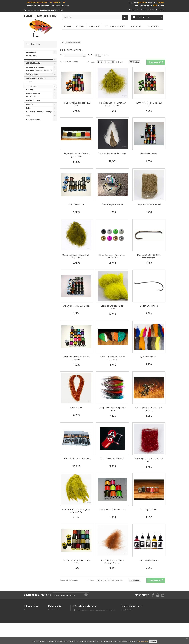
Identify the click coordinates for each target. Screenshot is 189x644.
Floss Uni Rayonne (149, 154)
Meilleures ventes (30, 616)
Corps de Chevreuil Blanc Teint (113, 307)
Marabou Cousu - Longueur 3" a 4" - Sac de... (113, 104)
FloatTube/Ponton (33, 97)
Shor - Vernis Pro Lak (149, 560)
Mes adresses (53, 613)
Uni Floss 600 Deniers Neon (113, 509)
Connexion (160, 10)
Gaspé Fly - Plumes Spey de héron (113, 409)
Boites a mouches (33, 93)
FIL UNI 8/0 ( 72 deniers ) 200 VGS (149, 104)
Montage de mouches (34, 119)
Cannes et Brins (32, 86)
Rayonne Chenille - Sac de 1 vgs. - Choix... (76, 155)
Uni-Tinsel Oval (76, 205)
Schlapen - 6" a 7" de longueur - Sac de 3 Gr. (76, 511)
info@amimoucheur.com (92, 624)
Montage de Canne (33, 63)
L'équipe (80, 26)
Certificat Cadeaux (33, 101)
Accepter (153, 641)
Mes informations (55, 616)
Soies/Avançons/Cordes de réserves (36, 80)
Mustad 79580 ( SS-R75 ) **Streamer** (149, 256)
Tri (61, 55)
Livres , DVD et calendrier (36, 67)
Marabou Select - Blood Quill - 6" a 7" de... (76, 256)
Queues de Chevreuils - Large (113, 154)
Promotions (152, 26)
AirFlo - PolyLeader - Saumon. (76, 458)
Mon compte (55, 606)
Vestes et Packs (32, 75)
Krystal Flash (76, 408)
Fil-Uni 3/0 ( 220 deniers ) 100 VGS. (76, 562)
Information (34, 128)
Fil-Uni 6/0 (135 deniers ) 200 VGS (76, 104)
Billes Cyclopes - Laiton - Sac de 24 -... (149, 409)
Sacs (28, 116)
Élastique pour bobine (113, 205)
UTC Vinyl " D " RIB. (149, 509)
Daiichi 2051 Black (149, 306)
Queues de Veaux (149, 357)
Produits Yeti (31, 52)
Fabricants (33, 148)
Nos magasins (33, 139)
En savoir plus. (143, 641)
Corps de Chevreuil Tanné (149, 205)
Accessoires (31, 60)
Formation (94, 26)
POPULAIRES (31, 56)
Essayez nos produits (115, 26)
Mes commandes (54, 610)
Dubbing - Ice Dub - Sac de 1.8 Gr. (149, 460)
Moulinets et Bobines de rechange (39, 112)
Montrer (91, 55)
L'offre (68, 26)
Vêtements (30, 71)
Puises (29, 108)
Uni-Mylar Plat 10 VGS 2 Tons (76, 306)
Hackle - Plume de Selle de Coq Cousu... (113, 358)
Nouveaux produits (31, 613)
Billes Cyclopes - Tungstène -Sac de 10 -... (113, 256)
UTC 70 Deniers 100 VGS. (113, 458)
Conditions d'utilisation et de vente (40, 135)
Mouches (30, 89)
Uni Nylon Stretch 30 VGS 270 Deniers (76, 358)
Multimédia (136, 26)
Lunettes (30, 104)
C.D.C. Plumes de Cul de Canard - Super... (113, 562)
